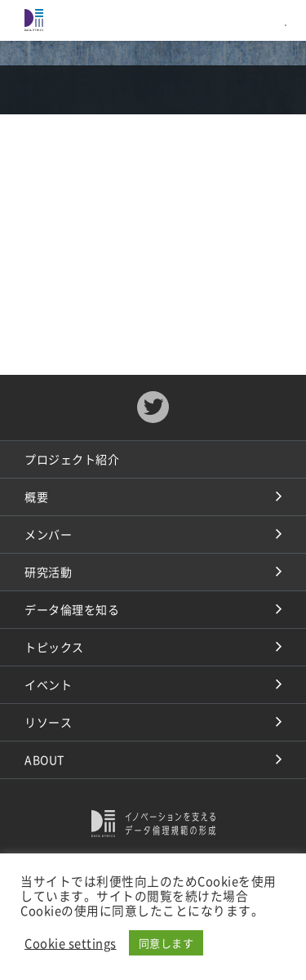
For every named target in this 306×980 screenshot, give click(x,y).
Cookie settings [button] (71, 943)
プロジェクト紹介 (72, 459)
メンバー (48, 534)
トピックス (54, 647)
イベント (48, 684)
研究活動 (48, 572)
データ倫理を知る (72, 609)
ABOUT (44, 759)
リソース (48, 722)
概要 (36, 497)
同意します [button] (166, 943)
